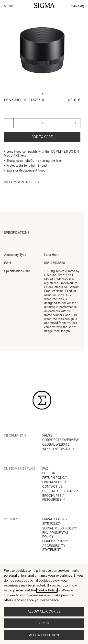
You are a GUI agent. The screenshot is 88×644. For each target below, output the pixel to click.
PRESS (47, 435)
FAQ (45, 469)
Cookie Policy (47, 590)
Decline (44, 623)
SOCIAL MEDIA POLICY (60, 528)
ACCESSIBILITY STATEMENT (54, 548)
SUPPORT (50, 473)
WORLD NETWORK (56, 449)
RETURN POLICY (55, 478)
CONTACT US (53, 487)
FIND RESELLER (54, 482)
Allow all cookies (44, 611)
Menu (9, 6)
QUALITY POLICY (55, 541)
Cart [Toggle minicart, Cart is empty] (77, 6)
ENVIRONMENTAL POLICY (56, 535)
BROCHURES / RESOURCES (53, 498)
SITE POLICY (52, 524)
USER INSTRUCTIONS (58, 491)
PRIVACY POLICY (55, 519)
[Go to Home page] (44, 5)
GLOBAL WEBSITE (56, 445)
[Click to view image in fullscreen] (42, 50)
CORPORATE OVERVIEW (61, 440)
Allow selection (44, 635)
